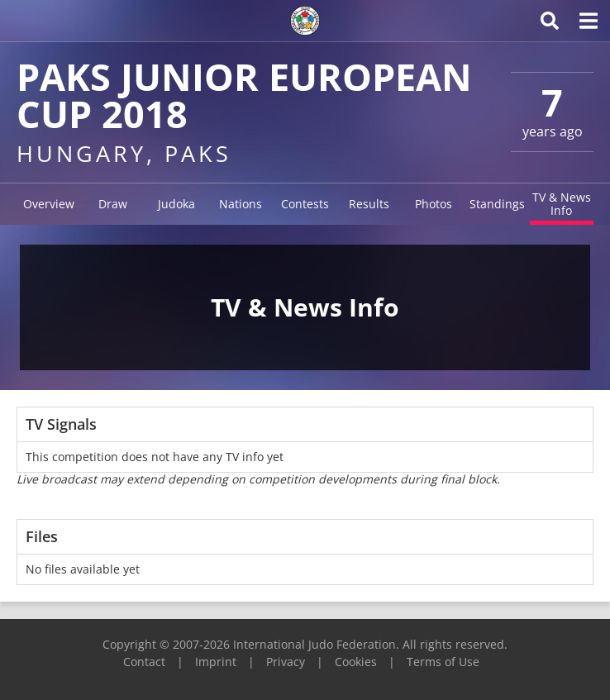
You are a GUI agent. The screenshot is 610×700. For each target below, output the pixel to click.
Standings (497, 204)
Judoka (176, 204)
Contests (305, 204)
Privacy (286, 662)
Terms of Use (443, 662)
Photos (434, 204)
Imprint (216, 662)
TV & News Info (562, 204)
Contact (144, 662)
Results (369, 204)
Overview (49, 204)
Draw (113, 204)
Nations (241, 204)
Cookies (356, 662)
